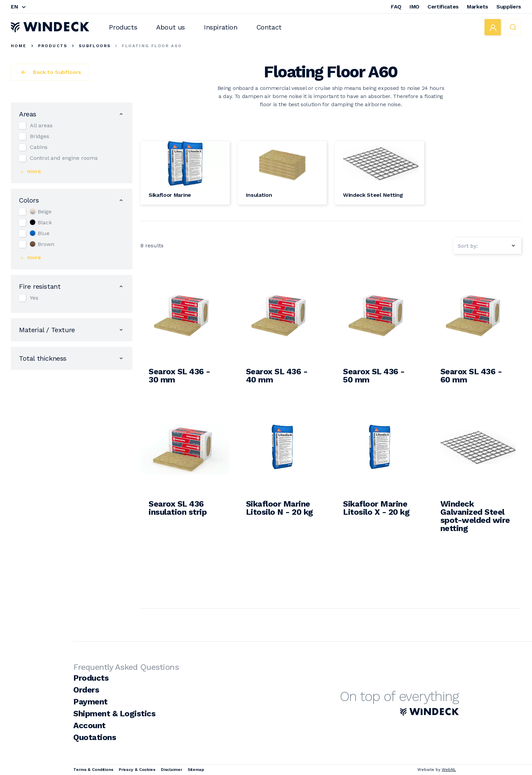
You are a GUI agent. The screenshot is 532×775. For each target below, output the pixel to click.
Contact (269, 27)
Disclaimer (172, 770)
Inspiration (221, 27)
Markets (478, 7)
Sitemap (196, 770)
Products (123, 27)
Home (19, 46)
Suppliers (509, 7)
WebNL (449, 770)
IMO (414, 7)
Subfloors (95, 46)
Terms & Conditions (93, 770)
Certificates (443, 7)
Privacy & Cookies (137, 770)
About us (170, 27)
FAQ (396, 7)
